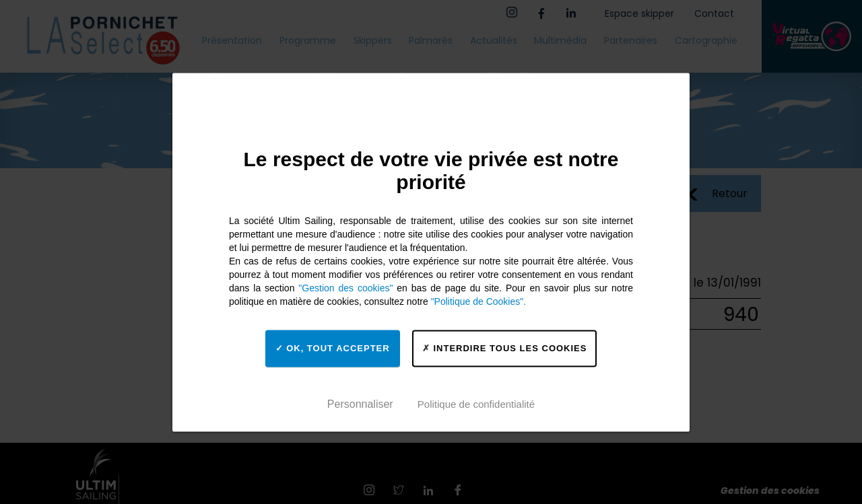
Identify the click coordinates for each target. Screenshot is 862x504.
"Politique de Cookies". (478, 301)
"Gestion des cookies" (345, 288)
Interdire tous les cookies (505, 348)
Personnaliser (360, 404)
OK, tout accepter (333, 348)
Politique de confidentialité (476, 404)
